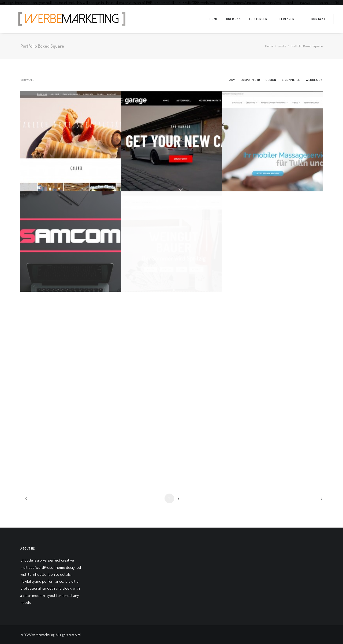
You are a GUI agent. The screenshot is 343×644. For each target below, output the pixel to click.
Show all (27, 80)
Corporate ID (250, 80)
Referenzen (285, 19)
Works (282, 46)
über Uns (234, 19)
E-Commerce (291, 80)
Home (214, 19)
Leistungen (258, 19)
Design (271, 80)
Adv (232, 80)
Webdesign (314, 80)
